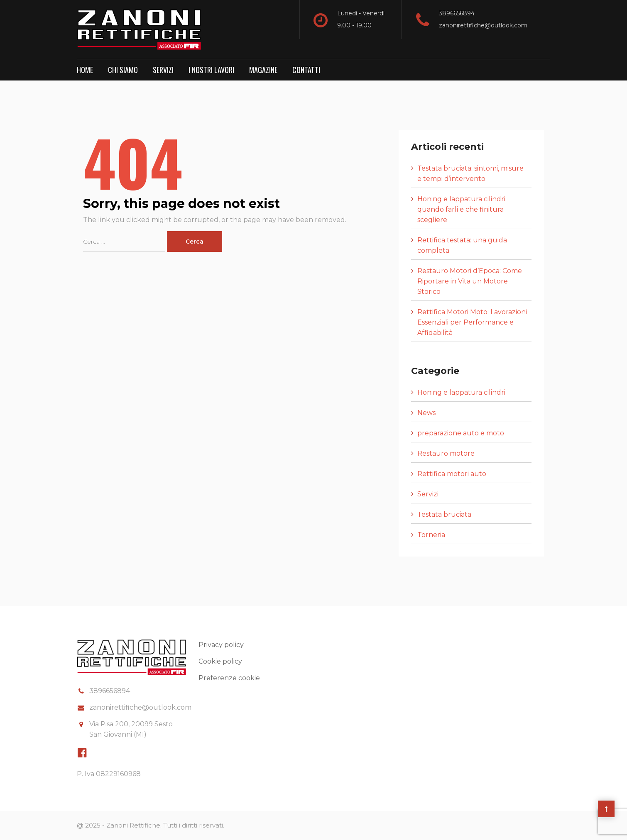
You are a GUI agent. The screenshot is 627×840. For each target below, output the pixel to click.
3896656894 (457, 13)
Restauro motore (446, 453)
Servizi (163, 70)
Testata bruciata (444, 514)
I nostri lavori (211, 70)
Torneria (431, 535)
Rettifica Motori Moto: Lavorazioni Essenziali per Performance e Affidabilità (472, 322)
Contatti (306, 70)
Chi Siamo (123, 70)
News (426, 413)
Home (85, 70)
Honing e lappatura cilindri (461, 392)
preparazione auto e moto (461, 433)
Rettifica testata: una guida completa (462, 245)
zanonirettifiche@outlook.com (483, 25)
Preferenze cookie (229, 678)
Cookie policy (220, 661)
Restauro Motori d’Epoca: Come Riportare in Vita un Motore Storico (470, 281)
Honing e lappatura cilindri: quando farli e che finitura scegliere (462, 209)
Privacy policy (221, 645)
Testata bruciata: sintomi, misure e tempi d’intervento (470, 173)
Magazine (263, 70)
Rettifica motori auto (452, 474)
